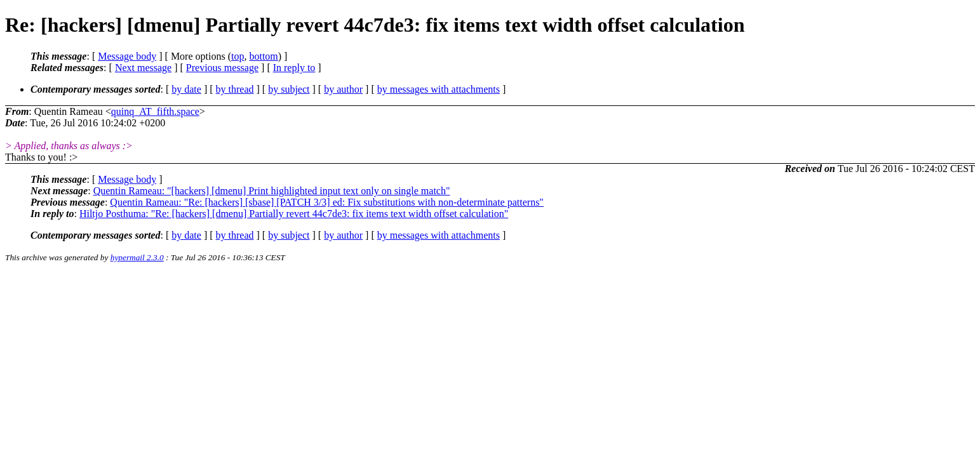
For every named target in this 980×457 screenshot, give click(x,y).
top (238, 56)
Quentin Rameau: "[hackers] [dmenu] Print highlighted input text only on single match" (272, 191)
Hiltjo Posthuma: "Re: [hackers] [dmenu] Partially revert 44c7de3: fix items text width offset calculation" (294, 214)
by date (186, 89)
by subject (289, 89)
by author (343, 89)
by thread (235, 89)
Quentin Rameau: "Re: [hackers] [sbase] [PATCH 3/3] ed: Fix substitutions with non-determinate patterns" (327, 202)
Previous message (222, 68)
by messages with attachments (439, 89)
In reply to (294, 68)
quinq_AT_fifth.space (155, 111)
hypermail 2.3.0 (137, 257)
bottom (263, 56)
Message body (127, 56)
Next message (143, 68)
